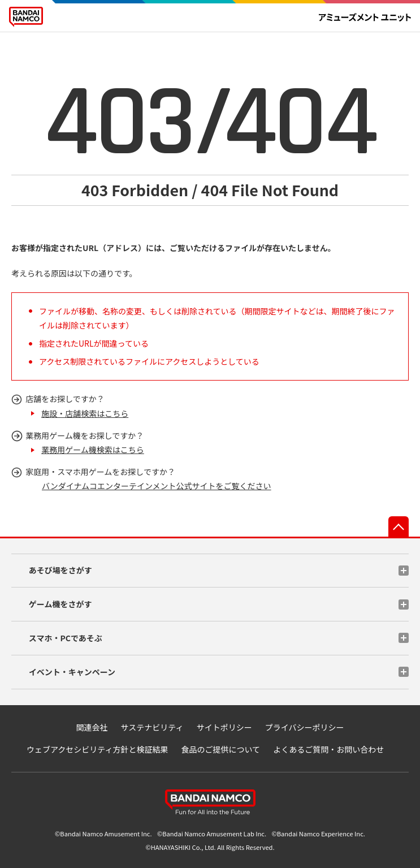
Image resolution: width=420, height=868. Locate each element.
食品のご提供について (221, 749)
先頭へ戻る (399, 526)
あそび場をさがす (60, 570)
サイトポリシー (224, 727)
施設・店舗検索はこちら (85, 413)
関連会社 (92, 727)
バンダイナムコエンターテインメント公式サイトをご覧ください (157, 486)
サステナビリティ (152, 727)
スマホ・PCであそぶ (66, 638)
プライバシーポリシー (305, 727)
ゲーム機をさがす (60, 604)
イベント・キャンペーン (72, 672)
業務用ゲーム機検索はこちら (93, 450)
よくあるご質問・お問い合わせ (328, 749)
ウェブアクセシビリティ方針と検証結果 (97, 749)
